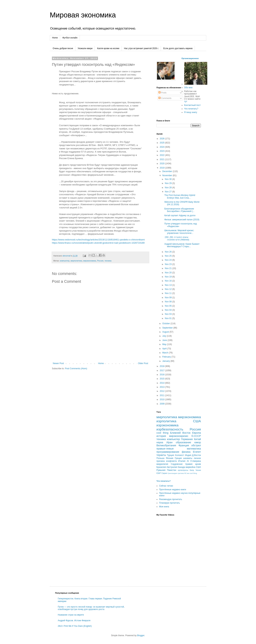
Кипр (192, 470)
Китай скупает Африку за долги (180, 215)
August (166, 332)
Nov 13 (168, 285)
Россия (100, 261)
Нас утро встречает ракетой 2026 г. (141, 48)
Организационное (190, 58)
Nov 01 (168, 318)
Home (55, 38)
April (165, 349)
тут (186, 101)
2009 (162, 404)
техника (108, 261)
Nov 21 (168, 268)
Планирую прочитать (170, 503)
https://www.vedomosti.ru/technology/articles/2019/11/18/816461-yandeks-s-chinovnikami (98, 240)
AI (188, 461)
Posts (162, 93)
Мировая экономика (83, 15)
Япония (170, 458)
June (165, 340)
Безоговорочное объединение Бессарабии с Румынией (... (179, 210)
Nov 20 (168, 273)
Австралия (172, 467)
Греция (178, 458)
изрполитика (166, 421)
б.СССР (196, 436)
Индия (188, 455)
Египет (197, 452)
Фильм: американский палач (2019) (182, 220)
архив (198, 464)
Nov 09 (168, 298)
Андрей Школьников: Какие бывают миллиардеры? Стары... (182, 245)
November (168, 175)
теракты (161, 455)
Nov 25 (168, 256)
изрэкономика (167, 425)
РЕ (186, 473)
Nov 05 (168, 306)
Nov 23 (168, 264)
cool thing (162, 433)
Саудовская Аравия (182, 464)
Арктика (181, 473)
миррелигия (162, 464)
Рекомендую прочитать (171, 499)
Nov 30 (168, 179)
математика (194, 449)
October (166, 324)
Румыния (161, 470)
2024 (162, 147)
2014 (162, 383)
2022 (162, 155)
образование (183, 442)
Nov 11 (168, 293)
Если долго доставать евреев (178, 48)
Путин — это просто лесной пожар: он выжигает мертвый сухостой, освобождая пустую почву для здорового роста (91, 608)
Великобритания (166, 445)
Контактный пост (192, 105)
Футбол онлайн (70, 38)
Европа (197, 433)
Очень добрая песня (63, 48)
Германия (187, 439)
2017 (162, 370)
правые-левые (165, 449)
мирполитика (76, 261)
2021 (162, 159)
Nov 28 (168, 188)
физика (186, 452)
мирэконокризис (179, 436)
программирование (168, 452)
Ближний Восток (180, 433)
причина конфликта (167, 461)
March (166, 353)
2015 (162, 379)
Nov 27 (168, 192)
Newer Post (58, 363)
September (168, 328)
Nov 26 (168, 252)
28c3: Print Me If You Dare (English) (75, 626)
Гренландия (172, 473)
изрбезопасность (170, 429)
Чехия (198, 470)
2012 (162, 391)
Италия (182, 461)
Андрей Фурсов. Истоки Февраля (74, 621)
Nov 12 (168, 289)
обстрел (196, 445)
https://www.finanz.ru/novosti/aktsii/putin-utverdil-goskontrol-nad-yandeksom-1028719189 (98, 243)
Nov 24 (168, 260)
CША (198, 467)
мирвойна (190, 467)
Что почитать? (191, 109)
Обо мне (188, 88)
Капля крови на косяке (108, 48)
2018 (162, 366)
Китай (197, 439)
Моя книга (164, 507)
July (165, 336)
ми (188, 473)
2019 (162, 168)
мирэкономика (90, 261)
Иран (169, 442)
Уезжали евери (85, 48)
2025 (162, 143)
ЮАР (159, 473)
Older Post (143, 363)
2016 (162, 375)
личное (197, 458)
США (197, 421)
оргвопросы (183, 470)
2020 (162, 164)
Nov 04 (168, 310)
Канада (181, 467)
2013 (162, 387)
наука (160, 442)
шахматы (188, 458)
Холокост (180, 455)
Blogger (141, 635)
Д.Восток (197, 455)
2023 (162, 151)
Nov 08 (168, 302)
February (167, 357)
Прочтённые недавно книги (173, 490)
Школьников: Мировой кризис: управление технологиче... (179, 232)
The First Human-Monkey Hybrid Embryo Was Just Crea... (180, 196)
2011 (162, 395)
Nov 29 (168, 183)
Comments (165, 98)
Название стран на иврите (71, 615)
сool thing (193, 473)
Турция (170, 455)
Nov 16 (168, 281)
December (168, 171)
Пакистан (172, 470)
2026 (162, 139)
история (161, 436)
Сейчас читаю (166, 486)
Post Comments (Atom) (76, 369)
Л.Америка (196, 461)
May (165, 344)
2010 (162, 399)
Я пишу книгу (191, 112)
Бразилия (161, 467)
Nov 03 (168, 314)
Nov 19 (168, 277)
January (166, 361)
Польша (160, 458)
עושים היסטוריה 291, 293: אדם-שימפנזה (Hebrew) (177, 238)
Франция (184, 445)
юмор (198, 442)
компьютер (65, 261)
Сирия (164, 473)
